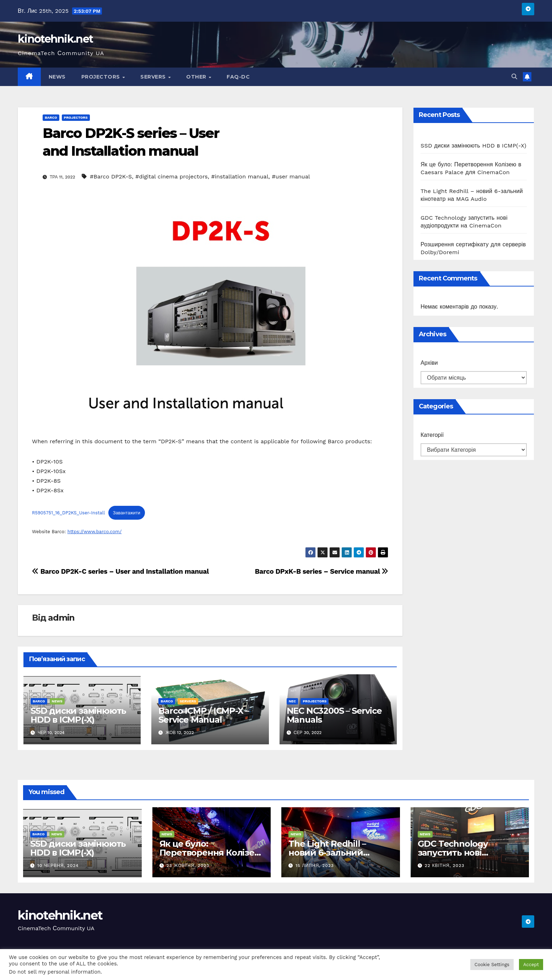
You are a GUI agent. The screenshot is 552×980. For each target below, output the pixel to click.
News (57, 77)
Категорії (432, 435)
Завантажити (127, 513)
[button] (514, 77)
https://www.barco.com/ (95, 532)
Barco (51, 117)
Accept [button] (531, 965)
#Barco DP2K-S (111, 176)
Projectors (102, 77)
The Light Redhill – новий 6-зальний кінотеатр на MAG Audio (340, 853)
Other (197, 77)
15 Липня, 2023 (315, 866)
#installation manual (240, 176)
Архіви (429, 363)
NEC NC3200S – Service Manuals (334, 715)
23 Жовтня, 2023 (188, 866)
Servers (154, 77)
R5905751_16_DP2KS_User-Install (68, 513)
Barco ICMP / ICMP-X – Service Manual (204, 715)
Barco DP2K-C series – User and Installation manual (120, 571)
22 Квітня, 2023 (444, 866)
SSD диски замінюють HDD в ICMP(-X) (78, 715)
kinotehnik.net (55, 39)
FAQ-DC (238, 77)
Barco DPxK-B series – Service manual (322, 571)
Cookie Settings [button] (492, 965)
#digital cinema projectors (172, 176)
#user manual (291, 176)
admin (61, 618)
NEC (292, 701)
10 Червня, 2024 (58, 866)
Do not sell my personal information (55, 972)
